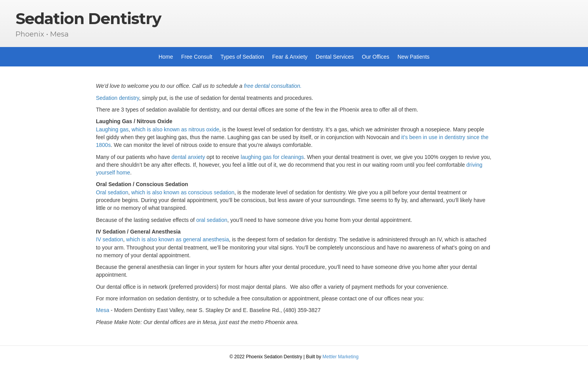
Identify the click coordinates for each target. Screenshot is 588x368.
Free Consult (197, 57)
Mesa (103, 310)
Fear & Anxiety (290, 57)
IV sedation (110, 239)
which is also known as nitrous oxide (176, 129)
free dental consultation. (273, 86)
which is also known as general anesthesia (177, 239)
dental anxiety (188, 157)
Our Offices (376, 57)
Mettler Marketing (340, 357)
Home (166, 57)
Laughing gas (112, 129)
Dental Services (335, 57)
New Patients (413, 57)
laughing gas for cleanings (272, 157)
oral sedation (212, 220)
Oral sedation (112, 192)
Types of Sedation (242, 57)
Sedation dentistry (117, 98)
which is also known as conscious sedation (183, 192)
